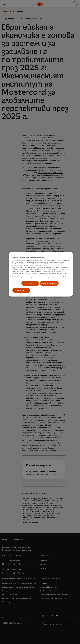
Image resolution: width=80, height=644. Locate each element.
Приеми (30, 283)
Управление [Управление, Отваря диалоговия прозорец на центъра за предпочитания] (21, 290)
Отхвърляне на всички (49, 283)
